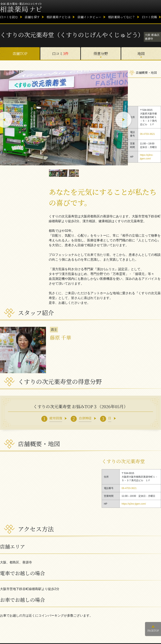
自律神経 (85, 418)
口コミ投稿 (149, 17)
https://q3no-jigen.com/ (134, 504)
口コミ (60, 53)
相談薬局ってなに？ (122, 17)
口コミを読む (9, 17)
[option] (64, 118)
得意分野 (101, 53)
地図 (141, 53)
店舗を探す (32, 17)
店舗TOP (20, 53)
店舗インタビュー (89, 17)
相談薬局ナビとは (59, 17)
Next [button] (124, 120)
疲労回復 (56, 418)
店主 (54, 329)
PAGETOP (153, 630)
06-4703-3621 (148, 134)
